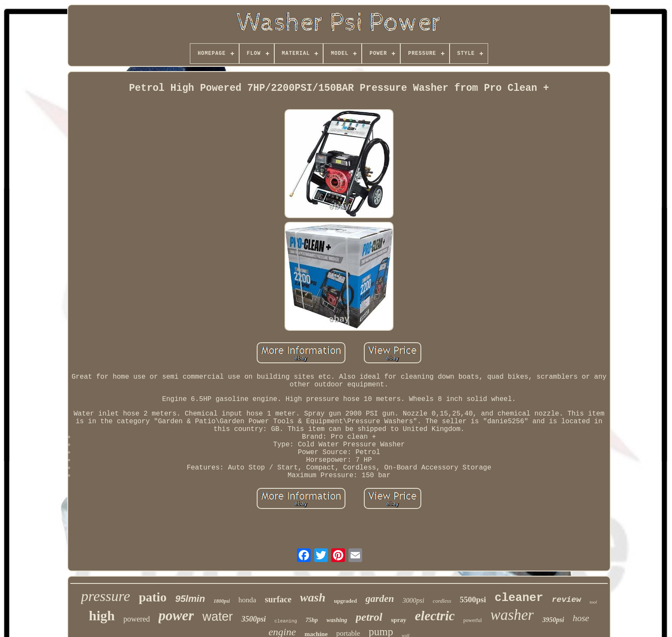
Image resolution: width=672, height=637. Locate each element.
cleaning (286, 621)
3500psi (253, 619)
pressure (106, 596)
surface (278, 599)
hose (581, 618)
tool (593, 602)
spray (399, 620)
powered (137, 619)
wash (313, 597)
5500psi (473, 600)
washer (512, 615)
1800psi (222, 601)
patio (153, 597)
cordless (442, 601)
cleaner (519, 598)
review (566, 600)
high (102, 616)
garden (380, 599)
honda (247, 600)
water (217, 616)
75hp (312, 620)
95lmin (190, 599)
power (176, 616)
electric (435, 616)
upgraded (345, 601)
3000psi (413, 600)
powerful (472, 620)
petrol (369, 617)
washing (337, 620)
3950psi (553, 620)
